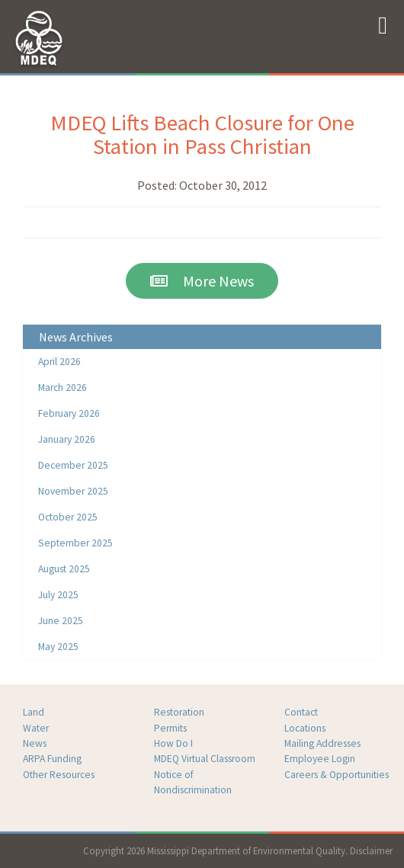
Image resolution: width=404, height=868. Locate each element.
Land (34, 712)
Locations (305, 728)
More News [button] (202, 281)
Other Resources (59, 775)
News (35, 743)
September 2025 (75, 543)
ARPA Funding (52, 759)
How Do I (173, 743)
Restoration (179, 712)
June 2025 (61, 621)
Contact (301, 712)
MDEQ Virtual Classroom (205, 759)
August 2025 (64, 569)
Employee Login (320, 759)
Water (36, 728)
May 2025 (58, 647)
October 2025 (68, 517)
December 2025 (73, 465)
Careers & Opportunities (337, 775)
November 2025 (73, 491)
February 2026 (69, 413)
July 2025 (58, 595)
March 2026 (63, 388)
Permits (170, 728)
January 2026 (67, 439)
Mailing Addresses (322, 743)
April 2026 (59, 362)
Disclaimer (371, 850)
